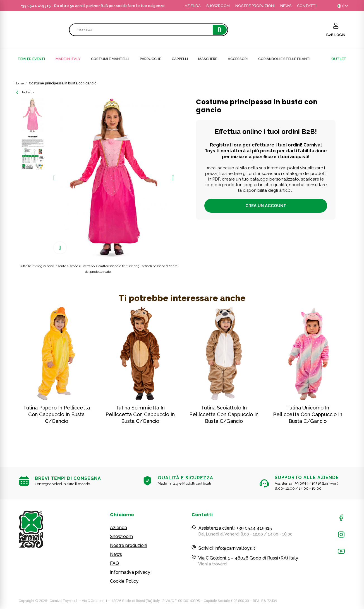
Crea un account (266, 206)
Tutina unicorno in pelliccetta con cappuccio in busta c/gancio (308, 414)
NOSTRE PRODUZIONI (255, 6)
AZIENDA (193, 6)
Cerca (220, 30)
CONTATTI (307, 6)
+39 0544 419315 (36, 6)
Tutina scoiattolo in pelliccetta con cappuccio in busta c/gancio (224, 414)
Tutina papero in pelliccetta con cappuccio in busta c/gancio (57, 414)
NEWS (286, 6)
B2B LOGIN (336, 35)
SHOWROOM (218, 6)
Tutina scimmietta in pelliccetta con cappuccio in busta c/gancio (140, 414)
